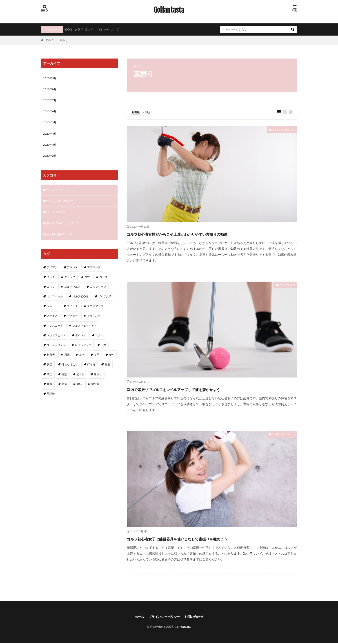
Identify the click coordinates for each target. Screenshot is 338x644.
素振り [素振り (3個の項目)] (98, 382)
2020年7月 (51, 102)
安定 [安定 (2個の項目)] (49, 372)
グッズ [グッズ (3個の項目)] (51, 285)
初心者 (69, 29)
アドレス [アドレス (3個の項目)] (72, 275)
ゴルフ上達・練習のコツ (64, 207)
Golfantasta (169, 10)
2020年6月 (51, 114)
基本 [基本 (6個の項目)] (82, 363)
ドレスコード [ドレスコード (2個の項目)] (55, 334)
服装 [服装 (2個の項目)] (107, 372)
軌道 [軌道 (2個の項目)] (64, 392)
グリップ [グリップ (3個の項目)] (70, 285)
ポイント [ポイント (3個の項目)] (80, 343)
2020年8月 (51, 90)
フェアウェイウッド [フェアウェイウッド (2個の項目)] (84, 334)
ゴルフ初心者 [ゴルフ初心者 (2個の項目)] (80, 304)
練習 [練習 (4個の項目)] (49, 392)
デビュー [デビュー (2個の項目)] (72, 324)
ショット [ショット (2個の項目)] (52, 314)
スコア (122, 29)
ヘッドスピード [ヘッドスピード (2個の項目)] (56, 343)
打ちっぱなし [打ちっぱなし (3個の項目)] (70, 372)
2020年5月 (51, 125)
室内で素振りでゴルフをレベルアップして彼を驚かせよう (199, 389)
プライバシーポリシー (164, 617)
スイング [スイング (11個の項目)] (72, 314)
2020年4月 (51, 137)
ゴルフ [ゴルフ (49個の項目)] (51, 295)
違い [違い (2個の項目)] (79, 392)
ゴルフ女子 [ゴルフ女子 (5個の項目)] (105, 304)
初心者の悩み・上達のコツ (66, 230)
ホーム (136, 617)
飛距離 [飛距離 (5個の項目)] (51, 402)
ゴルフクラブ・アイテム (64, 195)
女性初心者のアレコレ (279, 130)
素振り (64, 40)
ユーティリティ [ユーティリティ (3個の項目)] (56, 353)
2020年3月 (51, 149)
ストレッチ (107, 29)
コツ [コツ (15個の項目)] (87, 285)
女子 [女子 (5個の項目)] (97, 363)
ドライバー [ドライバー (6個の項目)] (94, 324)
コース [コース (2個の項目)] (103, 285)
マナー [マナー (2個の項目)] (99, 343)
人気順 (148, 112)
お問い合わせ (197, 617)
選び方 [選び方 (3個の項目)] (95, 392)
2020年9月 (51, 79)
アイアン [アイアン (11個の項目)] (52, 275)
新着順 (136, 112)
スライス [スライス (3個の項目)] (52, 324)
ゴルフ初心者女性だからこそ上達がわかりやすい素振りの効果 (204, 234)
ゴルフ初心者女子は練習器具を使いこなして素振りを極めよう (204, 539)
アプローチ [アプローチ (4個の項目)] (94, 275)
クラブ (81, 29)
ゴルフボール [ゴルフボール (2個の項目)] (55, 304)
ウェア (93, 29)
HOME (49, 40)
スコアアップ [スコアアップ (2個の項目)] (95, 314)
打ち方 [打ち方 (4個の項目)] (91, 372)
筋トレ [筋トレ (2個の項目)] (80, 382)
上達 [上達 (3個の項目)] (103, 353)
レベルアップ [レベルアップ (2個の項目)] (83, 353)
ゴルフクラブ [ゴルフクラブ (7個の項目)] (98, 295)
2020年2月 (51, 161)
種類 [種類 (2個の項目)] (64, 382)
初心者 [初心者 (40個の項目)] (51, 363)
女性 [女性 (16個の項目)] (111, 363)
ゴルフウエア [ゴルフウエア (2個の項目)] (72, 295)
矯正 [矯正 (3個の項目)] (49, 382)
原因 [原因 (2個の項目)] (67, 363)
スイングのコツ (284, 286)
